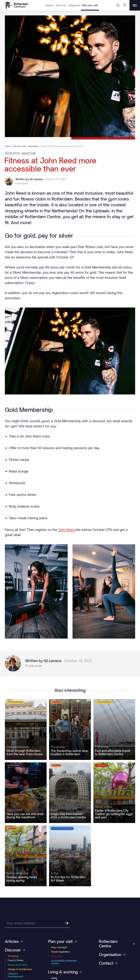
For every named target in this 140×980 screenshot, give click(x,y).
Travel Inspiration (60, 952)
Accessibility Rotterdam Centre (64, 962)
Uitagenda (74, 5)
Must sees (57, 956)
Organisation (112, 955)
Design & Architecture (20, 969)
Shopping (13, 956)
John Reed (67, 530)
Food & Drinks (16, 960)
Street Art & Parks (18, 965)
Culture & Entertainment (15, 975)
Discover (61, 5)
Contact (108, 963)
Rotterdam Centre (117, 944)
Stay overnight (59, 947)
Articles (49, 5)
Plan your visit (90, 5)
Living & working (65, 972)
